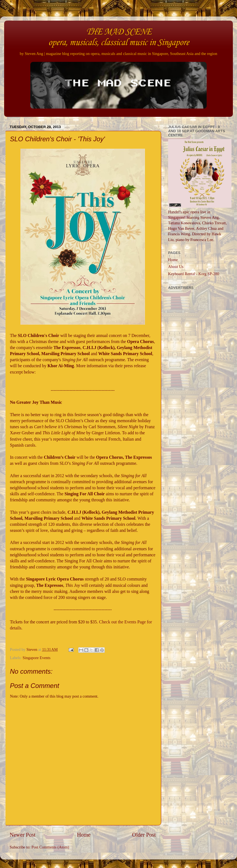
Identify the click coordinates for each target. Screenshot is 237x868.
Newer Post (23, 835)
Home (84, 835)
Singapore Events (37, 658)
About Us (176, 267)
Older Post (144, 835)
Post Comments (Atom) (50, 847)
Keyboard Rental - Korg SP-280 (194, 274)
